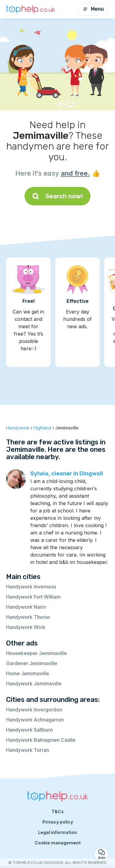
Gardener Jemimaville (32, 663)
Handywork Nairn (26, 607)
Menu (93, 9)
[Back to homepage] (31, 9)
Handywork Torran (28, 750)
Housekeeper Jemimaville (36, 653)
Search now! (57, 196)
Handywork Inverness (31, 587)
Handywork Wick (26, 627)
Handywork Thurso (28, 617)
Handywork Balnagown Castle (41, 740)
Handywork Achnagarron (35, 720)
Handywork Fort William (33, 597)
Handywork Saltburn (29, 730)
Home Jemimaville (28, 673)
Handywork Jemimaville (34, 683)
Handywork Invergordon (34, 710)
